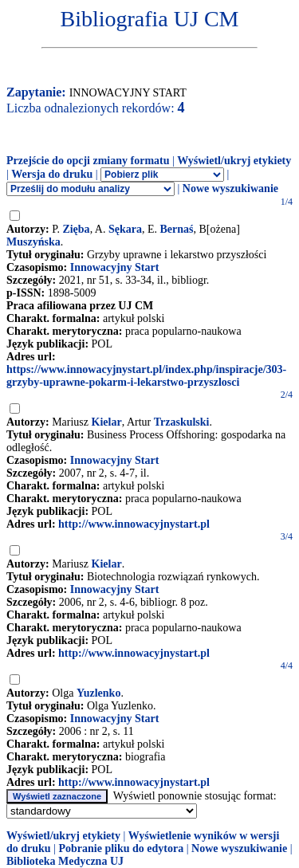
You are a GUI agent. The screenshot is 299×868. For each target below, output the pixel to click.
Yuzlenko (99, 693)
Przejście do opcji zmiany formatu (88, 161)
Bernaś (177, 229)
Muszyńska (33, 242)
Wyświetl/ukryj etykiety (234, 161)
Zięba (76, 229)
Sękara (125, 229)
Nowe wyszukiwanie (230, 189)
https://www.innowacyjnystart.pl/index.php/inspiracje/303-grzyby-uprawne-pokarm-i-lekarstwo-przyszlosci (146, 376)
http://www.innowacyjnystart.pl (134, 524)
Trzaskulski (182, 422)
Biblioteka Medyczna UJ (65, 861)
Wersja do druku (52, 174)
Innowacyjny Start (115, 267)
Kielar (107, 422)
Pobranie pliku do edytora (121, 848)
